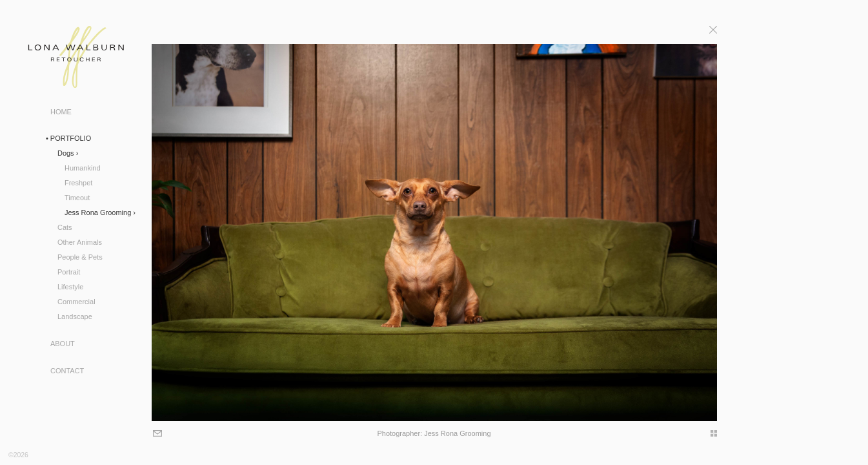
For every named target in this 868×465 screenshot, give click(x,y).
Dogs (66, 153)
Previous (123, 230)
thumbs (709, 433)
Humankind (83, 168)
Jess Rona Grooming (98, 212)
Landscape (75, 316)
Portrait (69, 272)
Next (745, 230)
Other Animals (80, 242)
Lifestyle (70, 287)
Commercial (76, 302)
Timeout (77, 198)
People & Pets (80, 257)
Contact (67, 371)
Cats (65, 227)
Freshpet (78, 183)
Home (61, 112)
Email (156, 434)
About (63, 344)
